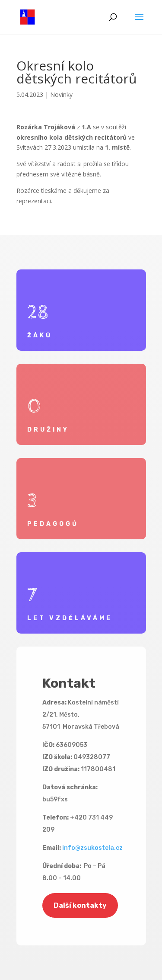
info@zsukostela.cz (92, 848)
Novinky (61, 94)
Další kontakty (80, 905)
